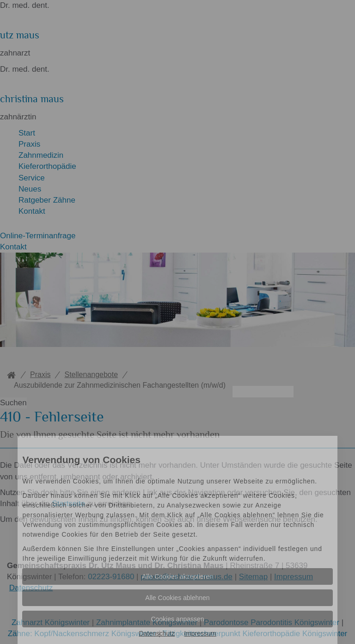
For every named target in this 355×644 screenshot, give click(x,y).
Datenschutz (157, 633)
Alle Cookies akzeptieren (177, 576)
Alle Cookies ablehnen (177, 598)
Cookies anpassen (177, 619)
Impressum (200, 633)
